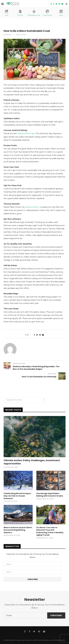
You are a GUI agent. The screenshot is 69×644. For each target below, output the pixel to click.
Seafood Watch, (32, 207)
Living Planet (47, 13)
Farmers (20, 13)
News (61, 13)
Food (7, 13)
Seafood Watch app (26, 133)
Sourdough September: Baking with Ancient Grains (50, 495)
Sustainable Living (34, 13)
